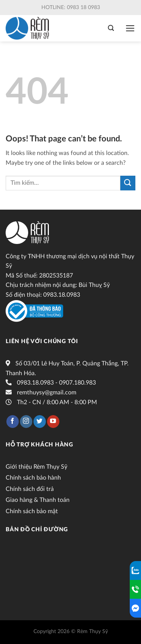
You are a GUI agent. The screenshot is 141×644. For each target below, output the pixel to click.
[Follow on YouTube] (53, 422)
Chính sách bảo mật (32, 511)
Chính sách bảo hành (33, 478)
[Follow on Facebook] (13, 422)
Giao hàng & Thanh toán (38, 500)
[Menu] (130, 28)
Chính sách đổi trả (30, 489)
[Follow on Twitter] (40, 422)
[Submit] (128, 183)
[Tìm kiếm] (111, 28)
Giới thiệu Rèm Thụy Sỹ (36, 467)
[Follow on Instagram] (26, 422)
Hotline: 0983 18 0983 (71, 8)
